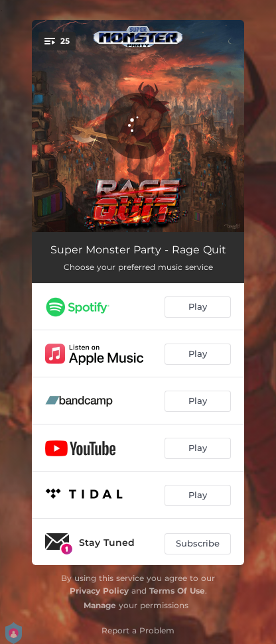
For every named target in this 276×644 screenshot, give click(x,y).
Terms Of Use (177, 591)
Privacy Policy (99, 591)
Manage (100, 605)
